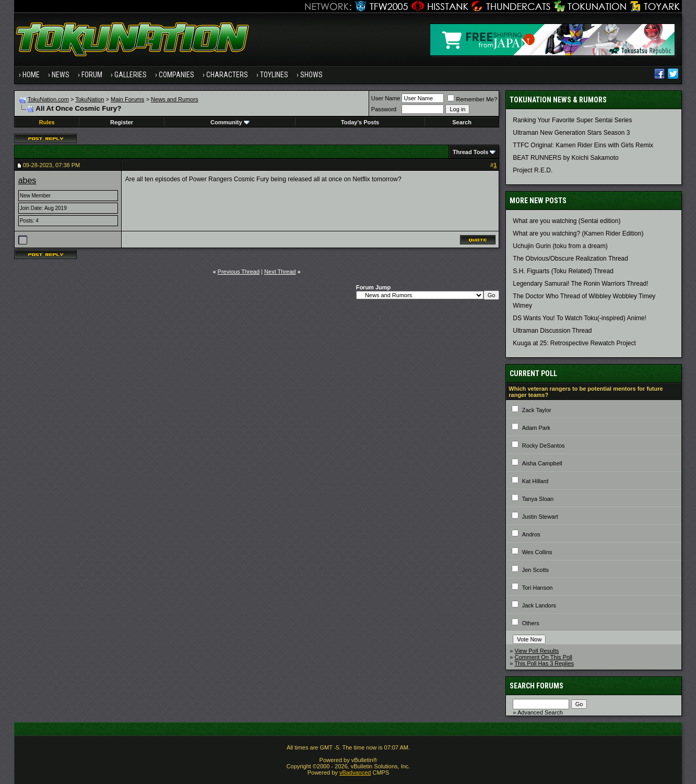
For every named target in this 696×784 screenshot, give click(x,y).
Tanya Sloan (538, 499)
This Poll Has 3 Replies (544, 663)
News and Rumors (174, 99)
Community (230, 122)
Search (462, 122)
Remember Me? (472, 99)
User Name (386, 98)
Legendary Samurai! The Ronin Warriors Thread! (580, 284)
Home (31, 75)
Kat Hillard (535, 481)
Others (531, 623)
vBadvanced (355, 773)
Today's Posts (360, 122)
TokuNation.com (48, 99)
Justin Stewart (540, 517)
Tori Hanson (538, 588)
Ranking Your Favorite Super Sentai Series (572, 120)
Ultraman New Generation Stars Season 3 (571, 133)
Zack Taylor (537, 410)
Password (384, 109)
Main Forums (127, 99)
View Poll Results (537, 651)
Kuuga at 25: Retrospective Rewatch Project (574, 343)
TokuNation (90, 99)
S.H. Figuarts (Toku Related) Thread (563, 271)
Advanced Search (540, 712)
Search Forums (536, 686)
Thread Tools (470, 152)
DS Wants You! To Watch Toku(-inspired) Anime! (579, 318)
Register (122, 122)
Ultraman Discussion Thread (552, 331)
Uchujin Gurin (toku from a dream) (560, 246)
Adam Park (536, 428)
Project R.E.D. (533, 170)
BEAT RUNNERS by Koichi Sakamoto (565, 158)
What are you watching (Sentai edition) (567, 221)
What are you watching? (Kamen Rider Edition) (578, 233)
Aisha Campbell (542, 463)
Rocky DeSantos (544, 446)
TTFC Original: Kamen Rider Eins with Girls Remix (583, 145)
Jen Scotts (535, 570)
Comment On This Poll (544, 657)
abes (27, 180)
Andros (531, 534)
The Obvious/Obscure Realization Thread (570, 259)
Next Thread (280, 272)
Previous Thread (239, 272)
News (61, 75)
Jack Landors (539, 605)
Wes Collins (537, 552)
